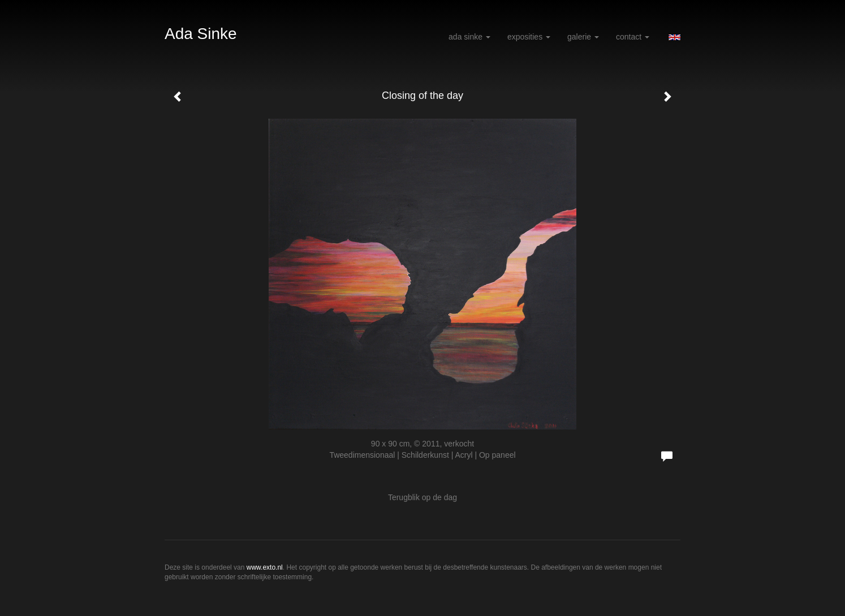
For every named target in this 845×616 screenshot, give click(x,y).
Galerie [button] (583, 37)
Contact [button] (633, 37)
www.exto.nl (265, 567)
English (674, 37)
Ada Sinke (201, 34)
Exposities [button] (529, 37)
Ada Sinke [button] (469, 37)
